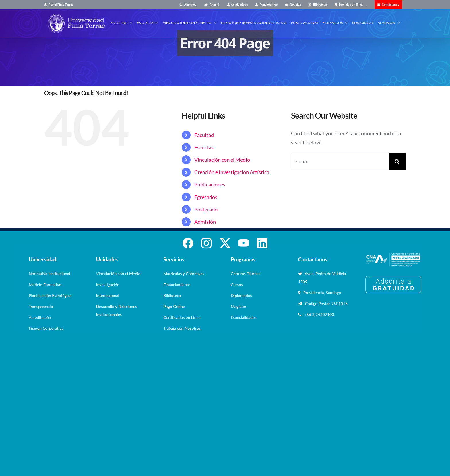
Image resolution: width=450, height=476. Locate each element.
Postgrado (206, 209)
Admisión (205, 222)
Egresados (206, 197)
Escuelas (204, 147)
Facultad (204, 135)
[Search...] (340, 161)
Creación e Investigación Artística (232, 172)
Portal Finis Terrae (61, 5)
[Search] (397, 161)
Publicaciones (210, 184)
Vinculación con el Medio (222, 160)
